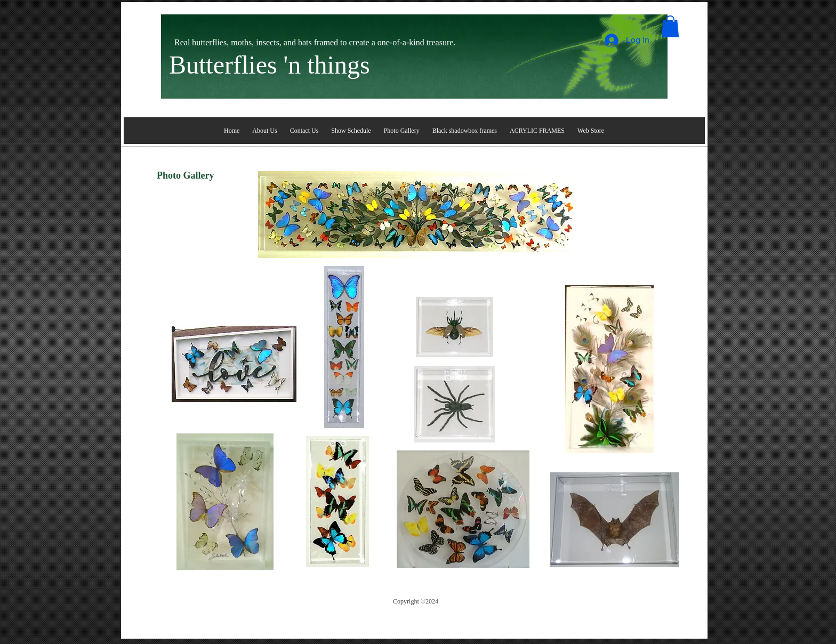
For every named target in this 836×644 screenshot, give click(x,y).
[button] (670, 26)
